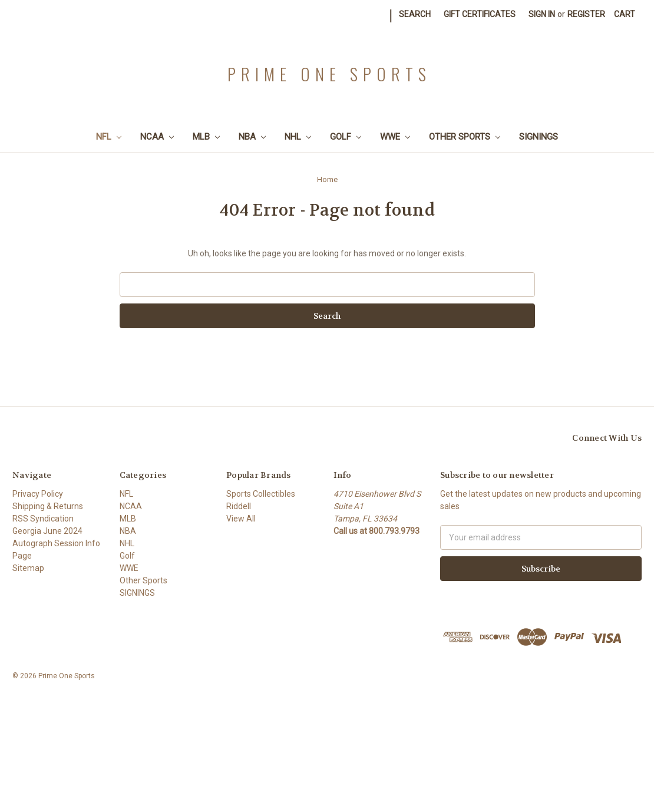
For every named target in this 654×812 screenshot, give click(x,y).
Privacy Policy (38, 494)
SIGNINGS (539, 137)
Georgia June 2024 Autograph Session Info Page (56, 543)
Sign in (542, 14)
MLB (206, 137)
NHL (298, 137)
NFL (109, 137)
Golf (346, 137)
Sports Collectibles (261, 494)
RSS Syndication (43, 519)
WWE (395, 137)
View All (241, 519)
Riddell (239, 506)
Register (586, 14)
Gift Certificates (480, 14)
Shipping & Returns (48, 506)
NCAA (157, 137)
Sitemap (28, 568)
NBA (252, 137)
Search (415, 14)
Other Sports (465, 137)
